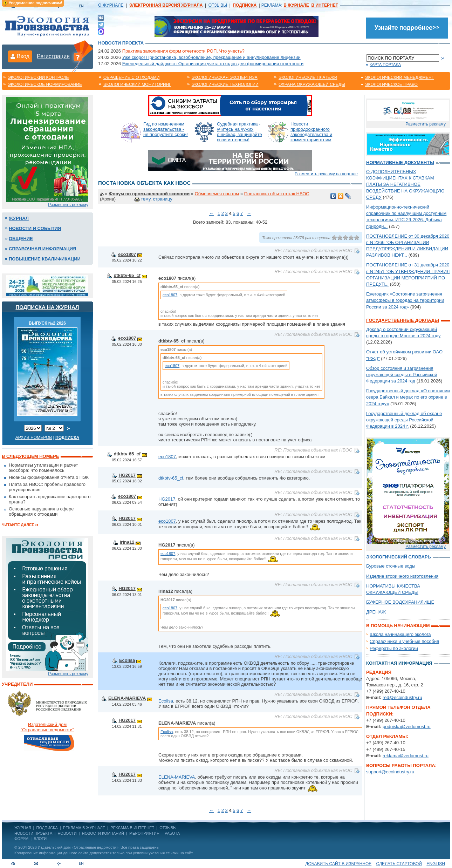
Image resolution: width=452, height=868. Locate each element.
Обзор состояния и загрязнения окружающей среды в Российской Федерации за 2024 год (402, 375)
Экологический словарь (399, 557)
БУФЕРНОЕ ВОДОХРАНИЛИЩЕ (400, 602)
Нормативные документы (400, 162)
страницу (162, 199)
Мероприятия (144, 833)
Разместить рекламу (68, 205)
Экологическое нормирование (45, 84)
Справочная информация (43, 249)
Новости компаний (103, 833)
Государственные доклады (403, 320)
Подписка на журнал (47, 307)
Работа (172, 833)
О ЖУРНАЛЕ (111, 5)
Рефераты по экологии (394, 648)
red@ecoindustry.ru (402, 697)
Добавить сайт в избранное (338, 864)
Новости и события (35, 228)
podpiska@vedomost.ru (407, 727)
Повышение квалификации (45, 259)
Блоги (40, 839)
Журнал (19, 218)
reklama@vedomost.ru (406, 756)
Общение (21, 239)
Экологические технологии (225, 84)
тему (146, 199)
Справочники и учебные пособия (404, 641)
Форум (21, 839)
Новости (67, 833)
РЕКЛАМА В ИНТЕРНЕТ (132, 828)
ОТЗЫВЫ (218, 5)
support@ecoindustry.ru (390, 772)
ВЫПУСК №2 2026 (47, 323)
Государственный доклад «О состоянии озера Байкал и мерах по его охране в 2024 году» (408, 397)
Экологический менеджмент (400, 77)
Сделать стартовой (399, 864)
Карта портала (385, 65)
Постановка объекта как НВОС (277, 194)
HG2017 (127, 475)
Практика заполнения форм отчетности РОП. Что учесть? (183, 51)
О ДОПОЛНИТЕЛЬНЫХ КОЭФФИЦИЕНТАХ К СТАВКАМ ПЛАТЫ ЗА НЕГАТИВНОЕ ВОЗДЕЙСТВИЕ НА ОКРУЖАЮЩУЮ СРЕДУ (405, 184)
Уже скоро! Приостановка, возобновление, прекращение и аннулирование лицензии (211, 57)
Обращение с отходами (131, 77)
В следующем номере (30, 456)
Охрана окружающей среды (312, 84)
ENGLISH (436, 864)
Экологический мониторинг (137, 84)
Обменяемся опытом (217, 194)
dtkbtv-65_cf (127, 275)
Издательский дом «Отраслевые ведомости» (78, 847)
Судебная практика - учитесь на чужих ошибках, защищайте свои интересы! (239, 132)
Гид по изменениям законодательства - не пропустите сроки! (166, 129)
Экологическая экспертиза (225, 77)
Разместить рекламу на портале (326, 174)
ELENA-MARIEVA (127, 698)
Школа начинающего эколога (400, 634)
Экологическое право (391, 84)
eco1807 (127, 254)
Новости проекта (121, 43)
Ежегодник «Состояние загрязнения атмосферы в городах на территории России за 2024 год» (405, 300)
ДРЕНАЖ (376, 612)
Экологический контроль (38, 77)
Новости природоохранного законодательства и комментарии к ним (311, 132)
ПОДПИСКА (47, 828)
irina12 (127, 542)
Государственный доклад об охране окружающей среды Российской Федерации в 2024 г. (404, 420)
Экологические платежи (308, 77)
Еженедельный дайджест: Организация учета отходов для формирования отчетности (213, 64)
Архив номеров (34, 438)
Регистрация (53, 56)
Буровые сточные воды (391, 566)
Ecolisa (127, 660)
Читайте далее (18, 525)
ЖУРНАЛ (23, 828)
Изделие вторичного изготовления (402, 576)
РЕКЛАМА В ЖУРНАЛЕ (84, 828)
